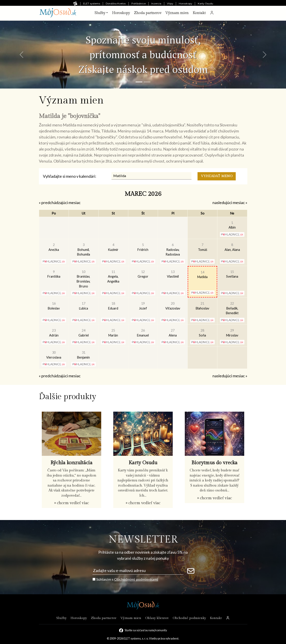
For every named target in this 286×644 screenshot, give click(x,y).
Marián (113, 333)
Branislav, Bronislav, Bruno (83, 279)
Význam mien (177, 13)
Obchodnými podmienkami (136, 579)
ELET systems (92, 4)
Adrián (54, 333)
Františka (54, 274)
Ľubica (83, 306)
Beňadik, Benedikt (232, 308)
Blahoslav (202, 306)
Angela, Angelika (113, 277)
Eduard (113, 306)
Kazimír (113, 247)
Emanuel (143, 333)
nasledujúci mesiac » (230, 202)
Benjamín (83, 355)
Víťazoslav (173, 306)
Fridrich (143, 247)
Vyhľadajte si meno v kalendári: (70, 176)
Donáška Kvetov (116, 4)
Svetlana (232, 274)
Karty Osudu (205, 4)
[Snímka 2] (147, 82)
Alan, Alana (232, 247)
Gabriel (84, 333)
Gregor (143, 274)
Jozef (143, 306)
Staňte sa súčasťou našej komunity (146, 630)
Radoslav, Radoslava (173, 250)
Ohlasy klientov (157, 618)
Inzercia (156, 4)
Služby (61, 618)
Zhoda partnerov (148, 13)
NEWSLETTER (143, 540)
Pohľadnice (139, 4)
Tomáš (203, 247)
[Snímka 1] (139, 82)
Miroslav (232, 333)
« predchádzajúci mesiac (60, 202)
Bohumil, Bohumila (84, 250)
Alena (173, 333)
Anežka (54, 247)
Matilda (202, 275)
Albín (232, 225)
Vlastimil (173, 274)
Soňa (202, 333)
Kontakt (199, 13)
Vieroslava (54, 355)
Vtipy (170, 4)
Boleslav (54, 306)
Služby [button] (100, 13)
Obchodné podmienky (189, 618)
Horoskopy (185, 4)
